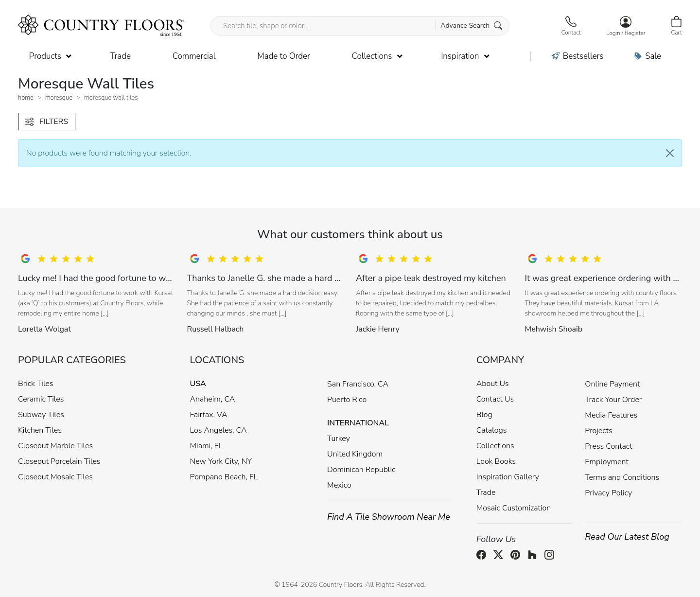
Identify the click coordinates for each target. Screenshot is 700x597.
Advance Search (471, 26)
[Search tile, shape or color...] (360, 26)
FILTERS (47, 122)
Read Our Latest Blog (627, 537)
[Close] (670, 153)
